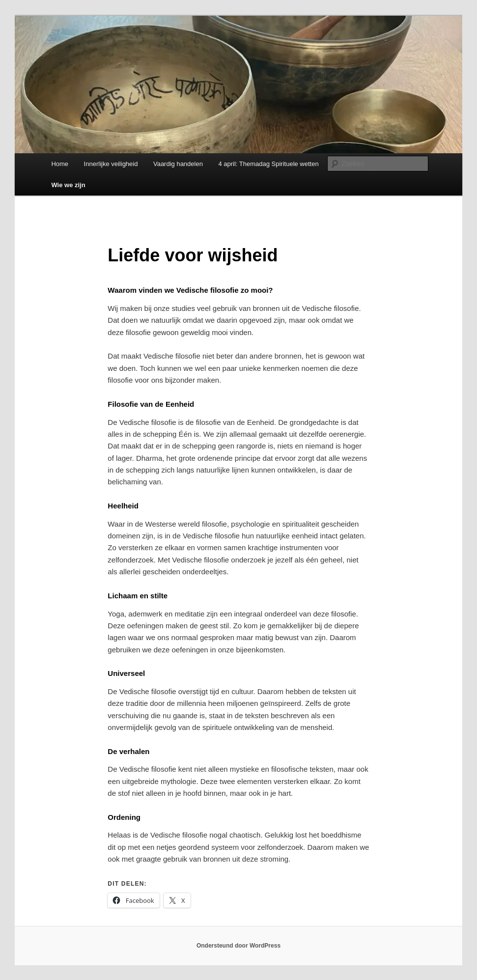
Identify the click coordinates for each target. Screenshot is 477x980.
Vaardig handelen (178, 164)
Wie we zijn (68, 185)
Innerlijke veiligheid (111, 164)
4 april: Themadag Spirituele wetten (268, 164)
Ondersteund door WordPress (238, 946)
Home (60, 164)
